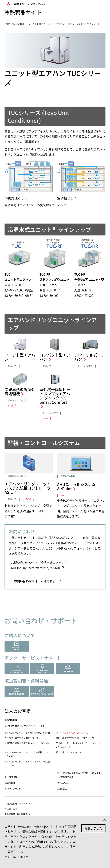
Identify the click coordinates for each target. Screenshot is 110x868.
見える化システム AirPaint (69, 752)
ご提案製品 (62, 789)
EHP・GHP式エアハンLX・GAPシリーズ (75, 738)
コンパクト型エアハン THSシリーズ (21, 738)
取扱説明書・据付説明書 (16, 814)
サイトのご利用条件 (16, 857)
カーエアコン (63, 783)
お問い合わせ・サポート (16, 804)
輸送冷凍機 (10, 783)
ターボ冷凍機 (11, 777)
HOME (7, 24)
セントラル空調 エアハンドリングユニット (46, 24)
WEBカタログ (11, 809)
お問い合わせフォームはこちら (35, 581)
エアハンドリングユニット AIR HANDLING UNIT (27, 733)
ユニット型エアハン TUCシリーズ (72, 733)
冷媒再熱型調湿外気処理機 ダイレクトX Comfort (28, 743)
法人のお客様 (18, 24)
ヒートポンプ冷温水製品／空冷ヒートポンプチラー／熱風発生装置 (80, 775)
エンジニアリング (13, 789)
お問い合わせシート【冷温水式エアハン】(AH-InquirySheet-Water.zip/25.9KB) (39, 565)
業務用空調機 (11, 720)
